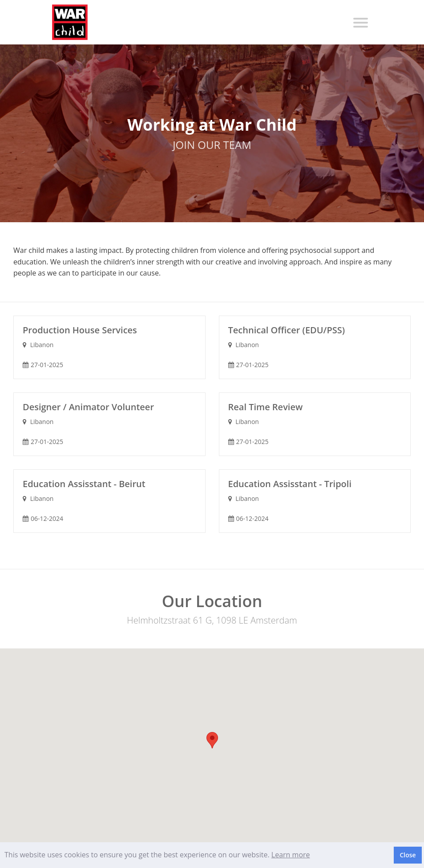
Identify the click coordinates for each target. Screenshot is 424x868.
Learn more (291, 855)
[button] (212, 740)
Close (408, 855)
